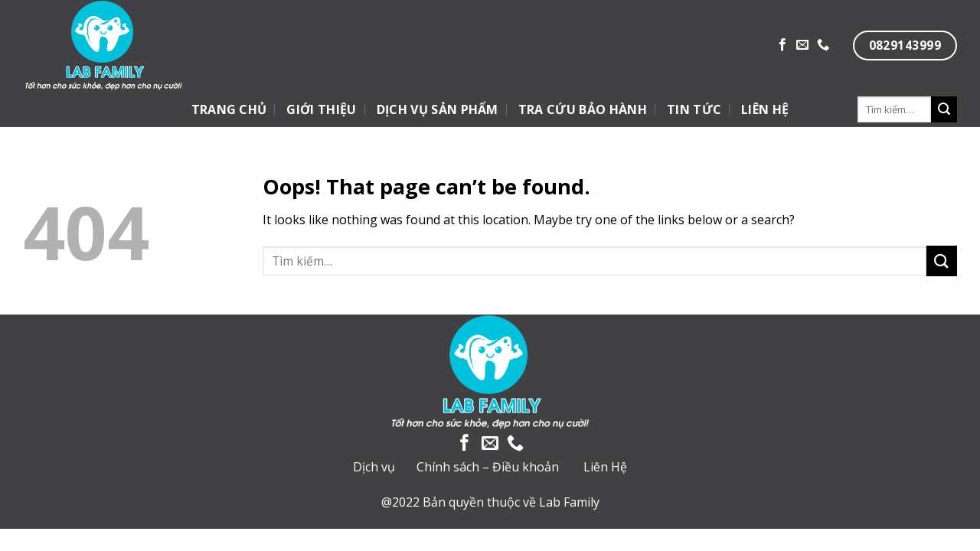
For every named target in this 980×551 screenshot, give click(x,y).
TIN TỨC (694, 109)
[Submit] (944, 109)
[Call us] (823, 45)
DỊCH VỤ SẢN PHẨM (438, 109)
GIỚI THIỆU (321, 109)
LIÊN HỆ (765, 109)
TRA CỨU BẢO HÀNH (583, 109)
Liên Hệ (605, 467)
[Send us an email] (802, 45)
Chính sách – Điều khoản (488, 467)
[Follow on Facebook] (782, 45)
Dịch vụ (374, 467)
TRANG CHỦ (229, 109)
